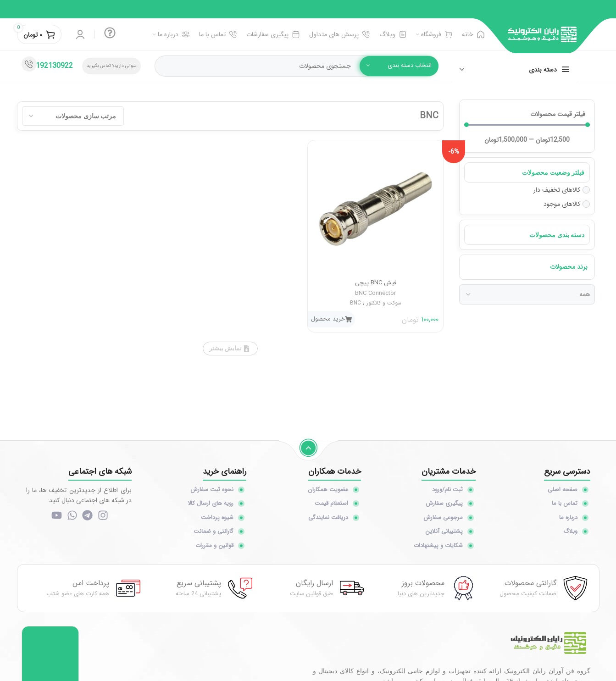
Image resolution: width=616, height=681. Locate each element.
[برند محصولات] (527, 294)
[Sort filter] (73, 116)
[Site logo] (542, 34)
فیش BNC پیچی (376, 283)
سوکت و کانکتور (384, 303)
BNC (355, 303)
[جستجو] (297, 66)
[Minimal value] (527, 125)
